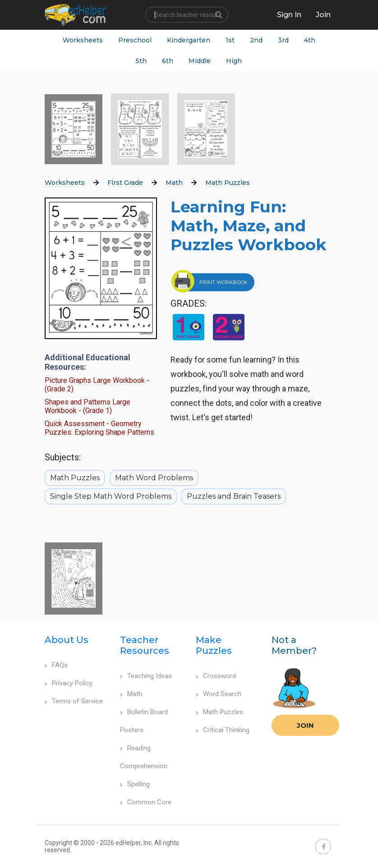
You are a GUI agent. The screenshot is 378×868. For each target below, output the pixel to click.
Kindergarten (189, 40)
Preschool (135, 40)
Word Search (219, 694)
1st (230, 40)
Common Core (146, 802)
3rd (283, 40)
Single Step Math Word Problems (111, 496)
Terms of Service (74, 701)
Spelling (135, 784)
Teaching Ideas (146, 676)
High (234, 61)
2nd (256, 40)
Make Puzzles (214, 645)
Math (174, 183)
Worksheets (83, 40)
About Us (67, 640)
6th (168, 61)
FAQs (56, 665)
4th (310, 40)
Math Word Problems (154, 478)
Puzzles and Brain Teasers (234, 496)
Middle (200, 61)
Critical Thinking (223, 730)
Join (305, 725)
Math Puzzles (228, 183)
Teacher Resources (145, 645)
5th (141, 61)
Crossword (216, 676)
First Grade (125, 183)
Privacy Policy (69, 683)
